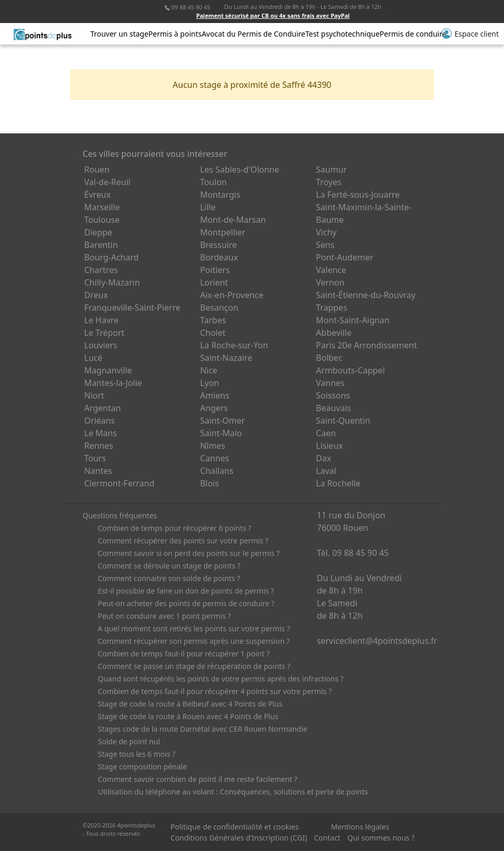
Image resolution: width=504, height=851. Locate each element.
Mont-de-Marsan (233, 220)
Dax (323, 458)
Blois (210, 483)
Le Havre (101, 320)
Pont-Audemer (345, 257)
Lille (208, 207)
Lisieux (329, 446)
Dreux (96, 295)
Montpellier (223, 232)
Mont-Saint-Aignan (353, 320)
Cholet (213, 333)
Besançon (219, 308)
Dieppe (98, 232)
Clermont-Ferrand (119, 483)
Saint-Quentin (343, 421)
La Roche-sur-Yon (234, 345)
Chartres (101, 270)
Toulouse (102, 220)
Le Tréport (104, 333)
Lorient (214, 282)
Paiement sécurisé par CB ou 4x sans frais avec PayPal (273, 15)
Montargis (220, 195)
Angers (214, 408)
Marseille (102, 207)
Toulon (214, 182)
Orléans (100, 421)
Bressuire (219, 245)
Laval (326, 471)
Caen (326, 433)
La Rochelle (338, 483)
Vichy (326, 232)
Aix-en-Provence (232, 295)
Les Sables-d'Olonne (240, 169)
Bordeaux (219, 257)
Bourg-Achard (111, 257)
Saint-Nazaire (226, 358)
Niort (94, 395)
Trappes (331, 308)
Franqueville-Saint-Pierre (132, 308)
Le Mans (101, 433)
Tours (95, 458)
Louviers (101, 345)
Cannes (215, 458)
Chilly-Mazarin (112, 282)
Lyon (210, 383)
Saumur (331, 169)
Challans (217, 471)
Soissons (333, 395)
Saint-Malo (221, 433)
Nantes (98, 471)
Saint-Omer (223, 421)
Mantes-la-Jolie (113, 383)
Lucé (93, 358)
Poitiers (215, 270)
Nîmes (213, 446)
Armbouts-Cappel (350, 370)
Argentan (102, 408)
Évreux (98, 195)
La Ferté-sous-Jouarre (358, 195)
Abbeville (334, 333)
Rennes (99, 446)
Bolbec (329, 358)
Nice (209, 370)
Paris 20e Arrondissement (366, 345)
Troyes (329, 182)
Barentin (101, 245)
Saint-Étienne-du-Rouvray (365, 295)
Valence (331, 270)
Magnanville (108, 370)
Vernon (330, 282)
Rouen (97, 169)
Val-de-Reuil (107, 182)
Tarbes (213, 320)
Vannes (330, 383)
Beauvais (333, 408)
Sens (325, 245)
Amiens (215, 395)
